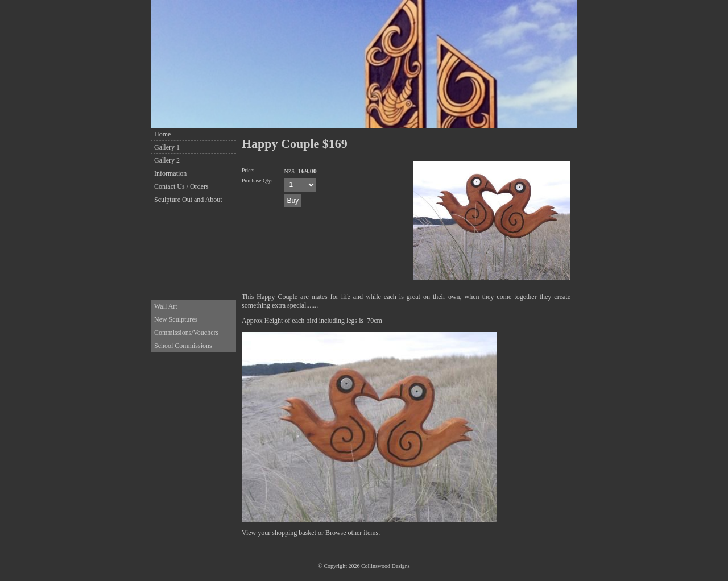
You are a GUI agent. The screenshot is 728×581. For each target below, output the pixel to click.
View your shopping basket (279, 533)
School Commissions (183, 346)
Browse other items (352, 533)
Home (162, 134)
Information (170, 173)
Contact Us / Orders (181, 186)
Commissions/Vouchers (186, 333)
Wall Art (166, 306)
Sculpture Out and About (188, 200)
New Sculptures (176, 319)
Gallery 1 (167, 147)
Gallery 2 (167, 160)
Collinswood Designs (386, 566)
